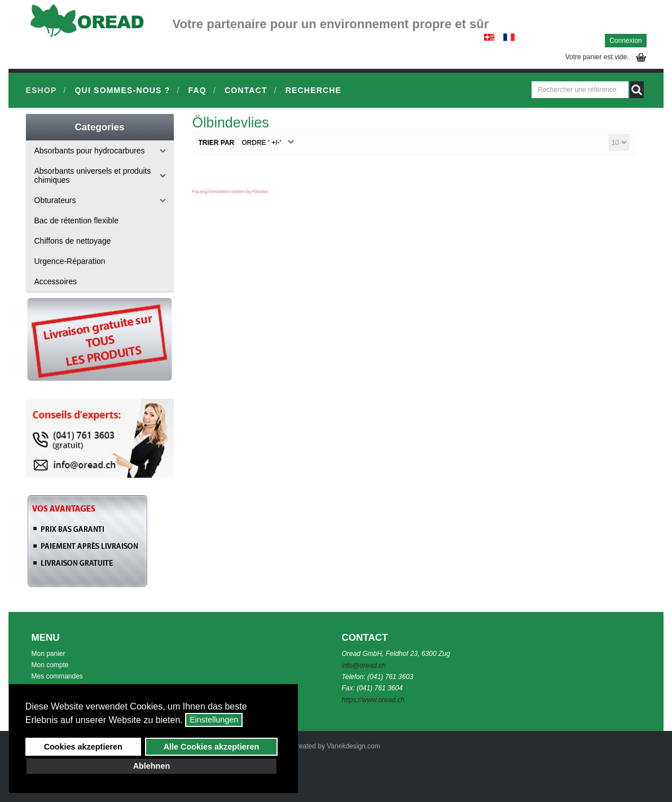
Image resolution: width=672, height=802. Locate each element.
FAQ (197, 90)
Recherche (313, 90)
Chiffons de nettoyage (73, 241)
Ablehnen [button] (152, 766)
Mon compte (50, 665)
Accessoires (56, 281)
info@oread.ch (364, 666)
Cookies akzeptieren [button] (83, 747)
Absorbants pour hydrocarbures (90, 151)
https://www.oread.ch (373, 700)
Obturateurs (55, 200)
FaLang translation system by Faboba (230, 191)
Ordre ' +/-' (261, 143)
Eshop (41, 90)
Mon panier (49, 654)
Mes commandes (57, 676)
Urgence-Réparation (70, 261)
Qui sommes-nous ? (123, 90)
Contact (246, 90)
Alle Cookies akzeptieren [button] (212, 747)
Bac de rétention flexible (76, 221)
